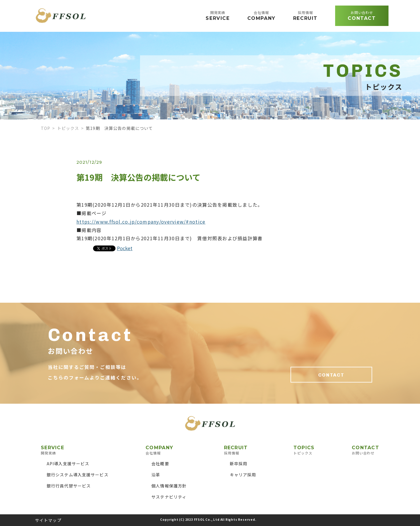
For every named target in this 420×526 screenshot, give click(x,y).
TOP (45, 128)
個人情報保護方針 (169, 486)
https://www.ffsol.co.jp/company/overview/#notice (141, 222)
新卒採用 (239, 464)
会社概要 (160, 464)
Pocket (125, 248)
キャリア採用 (243, 475)
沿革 (156, 475)
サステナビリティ (169, 497)
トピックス (68, 128)
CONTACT (331, 375)
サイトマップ (48, 520)
